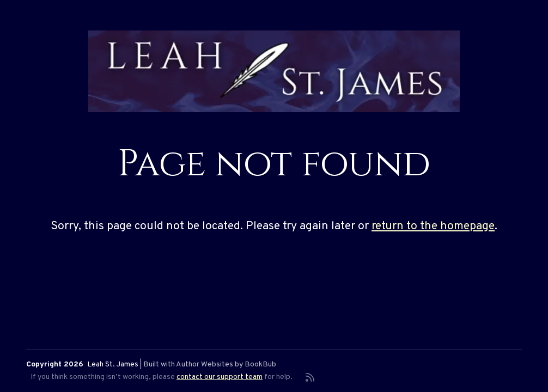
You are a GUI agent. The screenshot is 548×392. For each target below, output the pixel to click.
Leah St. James (113, 365)
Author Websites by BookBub (226, 365)
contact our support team (220, 377)
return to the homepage (433, 226)
